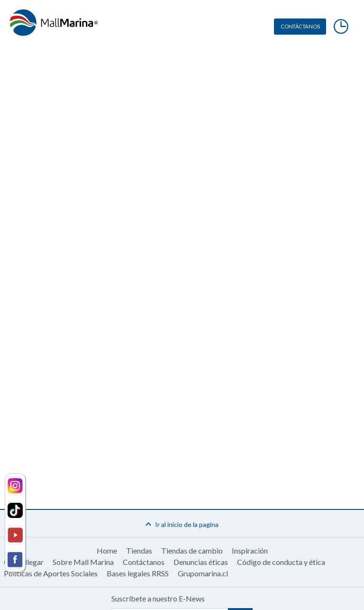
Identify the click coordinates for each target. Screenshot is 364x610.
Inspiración (250, 550)
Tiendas (139, 550)
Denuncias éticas (201, 562)
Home (107, 550)
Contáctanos (144, 562)
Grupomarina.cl (203, 573)
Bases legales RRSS (138, 573)
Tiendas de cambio (192, 550)
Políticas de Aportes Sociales (51, 573)
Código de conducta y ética (281, 562)
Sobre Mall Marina (83, 562)
